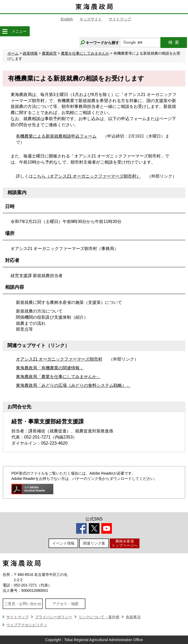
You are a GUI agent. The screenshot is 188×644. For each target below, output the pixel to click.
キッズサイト (91, 19)
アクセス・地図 (65, 604)
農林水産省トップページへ (125, 543)
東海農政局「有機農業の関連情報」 (50, 368)
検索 (174, 42)
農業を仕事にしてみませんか (85, 53)
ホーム (13, 53)
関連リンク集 (94, 543)
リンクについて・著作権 (99, 617)
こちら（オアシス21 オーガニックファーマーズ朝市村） (87, 176)
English (67, 19)
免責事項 (133, 617)
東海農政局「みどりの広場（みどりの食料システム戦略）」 (73, 385)
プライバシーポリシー (54, 617)
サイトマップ (120, 19)
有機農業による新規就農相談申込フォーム (56, 136)
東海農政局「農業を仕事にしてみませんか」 (58, 377)
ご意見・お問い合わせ (23, 604)
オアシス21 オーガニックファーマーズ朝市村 (59, 359)
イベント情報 (63, 543)
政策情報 (30, 53)
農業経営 (49, 53)
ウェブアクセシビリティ (27, 625)
